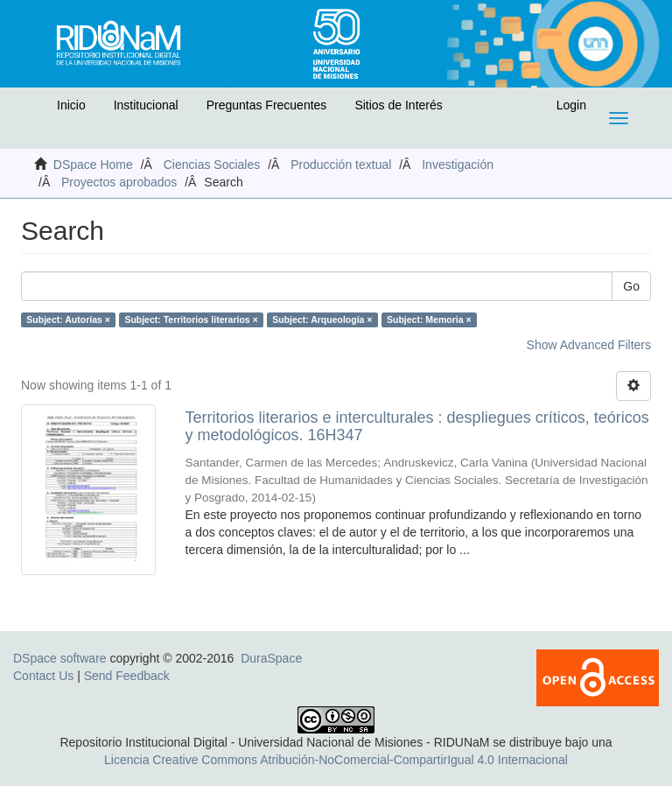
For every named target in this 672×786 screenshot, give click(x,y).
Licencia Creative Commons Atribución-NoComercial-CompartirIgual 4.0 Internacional (336, 760)
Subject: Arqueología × (322, 319)
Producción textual (341, 165)
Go (631, 286)
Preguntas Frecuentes (267, 105)
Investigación (458, 165)
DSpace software (60, 658)
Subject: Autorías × (68, 319)
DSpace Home (93, 165)
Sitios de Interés (398, 105)
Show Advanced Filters (589, 345)
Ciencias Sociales (212, 165)
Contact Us (43, 676)
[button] (32, 109)
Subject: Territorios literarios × (191, 319)
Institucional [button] (146, 105)
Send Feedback (127, 676)
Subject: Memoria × (429, 319)
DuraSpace (271, 658)
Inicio (71, 105)
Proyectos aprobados (119, 182)
